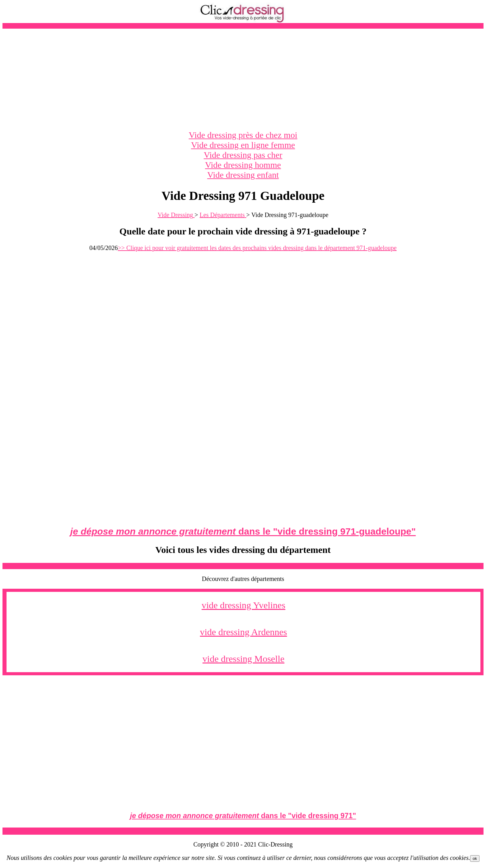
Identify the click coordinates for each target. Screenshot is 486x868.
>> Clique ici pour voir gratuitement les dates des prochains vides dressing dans (257, 248)
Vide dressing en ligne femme (243, 145)
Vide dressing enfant (243, 175)
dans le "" (243, 531)
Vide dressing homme (243, 165)
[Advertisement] (243, 79)
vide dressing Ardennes (244, 632)
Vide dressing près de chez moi (243, 135)
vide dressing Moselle (243, 659)
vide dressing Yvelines (243, 605)
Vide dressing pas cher (243, 155)
